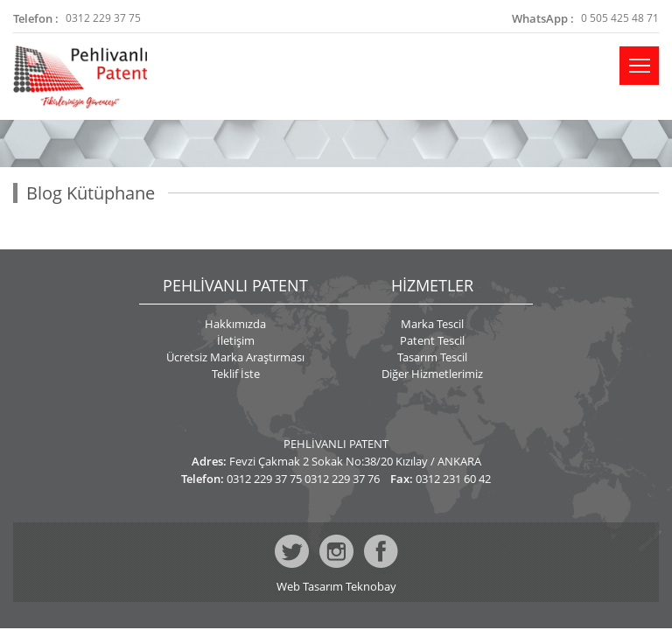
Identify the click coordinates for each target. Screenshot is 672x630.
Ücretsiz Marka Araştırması (235, 357)
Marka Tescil (432, 324)
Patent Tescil (432, 340)
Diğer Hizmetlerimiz (432, 374)
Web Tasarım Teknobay (336, 587)
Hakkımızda (235, 324)
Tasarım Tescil (432, 357)
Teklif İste (236, 374)
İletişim (236, 340)
